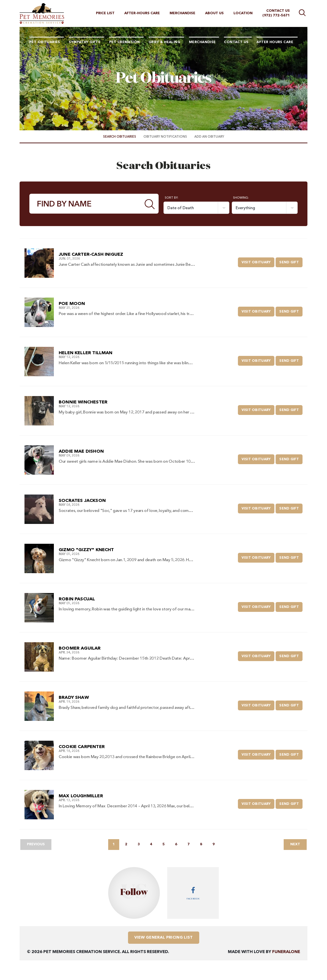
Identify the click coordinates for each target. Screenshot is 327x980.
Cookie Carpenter (82, 747)
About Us (214, 13)
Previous (36, 844)
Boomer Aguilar (80, 648)
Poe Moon (72, 304)
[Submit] (150, 204)
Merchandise (182, 13)
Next (295, 844)
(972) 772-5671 (276, 15)
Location (243, 13)
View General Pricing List (164, 938)
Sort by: (171, 198)
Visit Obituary (258, 261)
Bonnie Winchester (83, 402)
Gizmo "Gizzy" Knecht (86, 550)
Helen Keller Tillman (86, 353)
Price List (105, 13)
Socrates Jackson (82, 501)
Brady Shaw (74, 698)
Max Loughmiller (81, 796)
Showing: (241, 198)
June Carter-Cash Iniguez (91, 254)
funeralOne (286, 952)
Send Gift (291, 261)
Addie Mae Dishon (81, 451)
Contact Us (278, 11)
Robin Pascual (77, 599)
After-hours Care (142, 13)
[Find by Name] (85, 204)
